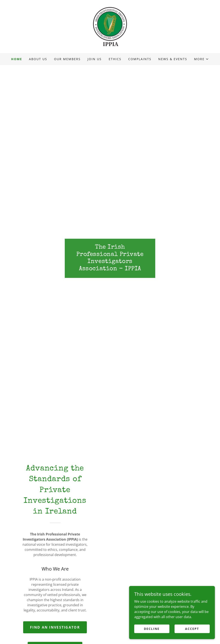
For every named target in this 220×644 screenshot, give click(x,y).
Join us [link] (95, 59)
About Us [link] (38, 59)
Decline (152, 629)
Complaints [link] (140, 59)
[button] (201, 59)
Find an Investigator (55, 627)
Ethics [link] (115, 59)
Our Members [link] (67, 59)
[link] (110, 26)
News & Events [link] (173, 59)
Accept (192, 629)
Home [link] (17, 59)
